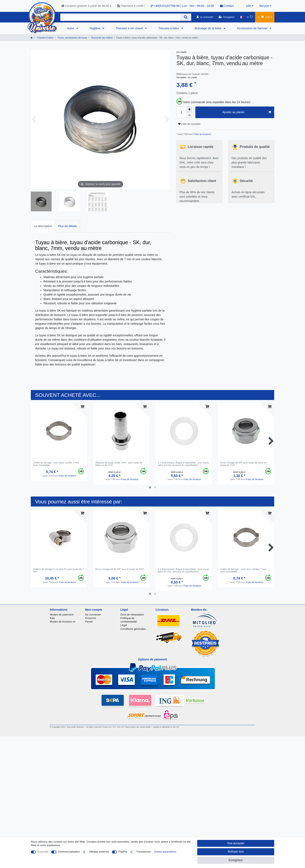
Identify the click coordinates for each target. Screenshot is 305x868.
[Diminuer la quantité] (189, 115)
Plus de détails (68, 226)
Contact (227, 6)
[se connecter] (205, 17)
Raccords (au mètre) (102, 38)
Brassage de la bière (208, 28)
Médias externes (99, 852)
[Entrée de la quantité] (181, 112)
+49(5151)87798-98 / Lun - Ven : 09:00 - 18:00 (182, 6)
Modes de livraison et (62, 622)
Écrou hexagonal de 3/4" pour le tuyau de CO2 (120, 569)
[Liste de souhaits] (250, 17)
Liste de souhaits (189, 124)
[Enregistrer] (227, 17)
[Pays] (241, 17)
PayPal (123, 852)
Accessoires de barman (253, 28)
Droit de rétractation (132, 615)
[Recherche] (186, 17)
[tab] (43, 226)
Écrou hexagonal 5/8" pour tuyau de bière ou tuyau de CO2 (243, 464)
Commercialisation (69, 852)
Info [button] (249, 6)
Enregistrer (236, 860)
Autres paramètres (165, 852)
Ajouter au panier (247, 112)
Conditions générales (133, 629)
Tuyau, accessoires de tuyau (72, 38)
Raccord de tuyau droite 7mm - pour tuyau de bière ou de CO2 (119, 464)
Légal (124, 625)
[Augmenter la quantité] (189, 109)
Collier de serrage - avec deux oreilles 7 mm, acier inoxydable (56, 464)
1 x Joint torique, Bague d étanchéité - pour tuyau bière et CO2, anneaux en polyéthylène (183, 464)
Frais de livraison (202, 134)
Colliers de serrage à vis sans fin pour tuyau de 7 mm (58, 570)
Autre (71, 28)
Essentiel (43, 852)
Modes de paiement (62, 615)
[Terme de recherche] (120, 17)
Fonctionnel (143, 852)
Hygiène (95, 28)
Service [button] (264, 6)
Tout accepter (236, 843)
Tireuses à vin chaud (130, 28)
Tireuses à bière (169, 28)
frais (52, 618)
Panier (89, 622)
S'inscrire (91, 618)
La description (43, 226)
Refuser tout (236, 852)
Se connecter (93, 615)
